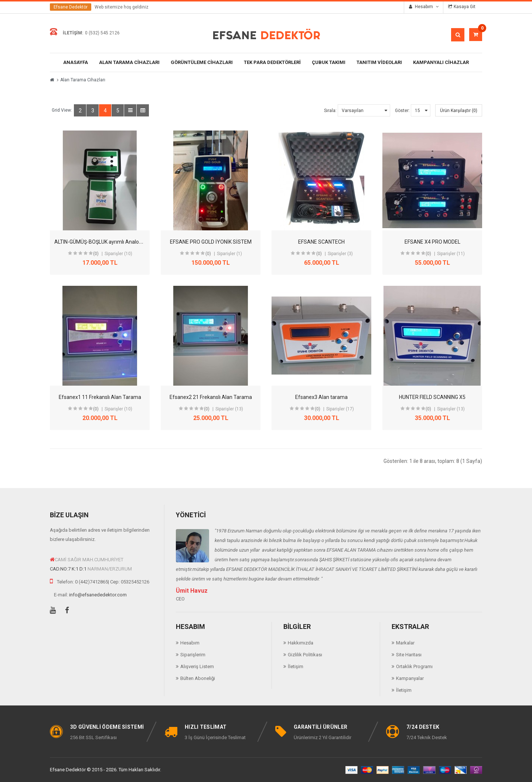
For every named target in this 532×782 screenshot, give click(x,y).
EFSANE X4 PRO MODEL (432, 242)
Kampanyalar (410, 678)
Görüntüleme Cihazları (202, 62)
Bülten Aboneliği (198, 678)
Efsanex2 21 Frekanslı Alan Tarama (211, 397)
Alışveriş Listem (197, 666)
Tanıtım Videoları (379, 62)
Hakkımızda (301, 643)
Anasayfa (76, 62)
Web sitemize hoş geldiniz (122, 7)
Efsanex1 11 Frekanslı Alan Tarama (100, 397)
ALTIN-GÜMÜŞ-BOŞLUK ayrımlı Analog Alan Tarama (114, 242)
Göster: (402, 111)
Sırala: (330, 111)
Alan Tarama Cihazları (129, 62)
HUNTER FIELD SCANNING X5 (432, 397)
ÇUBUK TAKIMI (329, 62)
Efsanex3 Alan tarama (321, 397)
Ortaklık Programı (414, 666)
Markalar (405, 643)
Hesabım (190, 643)
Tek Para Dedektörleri (272, 62)
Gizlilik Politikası (305, 655)
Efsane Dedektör (71, 7)
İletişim (296, 666)
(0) (96, 254)
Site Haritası (409, 655)
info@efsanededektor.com (98, 595)
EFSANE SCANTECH (321, 242)
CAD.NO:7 (60, 569)
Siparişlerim (193, 655)
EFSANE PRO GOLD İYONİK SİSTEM (211, 242)
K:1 (75, 569)
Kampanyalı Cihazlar (441, 62)
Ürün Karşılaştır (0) (459, 111)
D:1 (83, 569)
